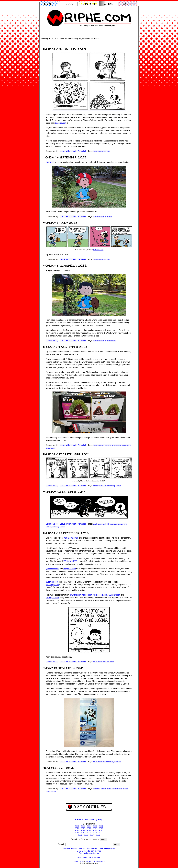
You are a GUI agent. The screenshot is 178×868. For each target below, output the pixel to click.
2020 (83, 828)
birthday (96, 486)
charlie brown (98, 151)
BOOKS (102, 862)
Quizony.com (114, 595)
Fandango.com (52, 585)
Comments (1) (52, 341)
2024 (89, 826)
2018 (95, 828)
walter (114, 341)
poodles (62, 527)
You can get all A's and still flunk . (98, 26)
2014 (89, 831)
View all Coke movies (88, 849)
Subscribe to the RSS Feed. (89, 858)
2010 (83, 833)
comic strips (106, 151)
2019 (89, 828)
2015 (83, 831)
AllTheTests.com (100, 595)
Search (103, 840)
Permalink (82, 151)
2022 (101, 826)
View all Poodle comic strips (89, 851)
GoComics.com (98, 250)
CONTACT (89, 862)
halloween (113, 524)
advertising (97, 789)
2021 (77, 828)
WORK (96, 862)
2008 (95, 833)
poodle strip (55, 527)
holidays (123, 445)
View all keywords (107, 849)
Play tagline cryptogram (89, 853)
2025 (83, 826)
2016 (77, 831)
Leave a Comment (68, 151)
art (94, 217)
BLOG (82, 862)
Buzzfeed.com (52, 582)
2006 (80, 835)
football (109, 217)
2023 (95, 826)
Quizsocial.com (52, 569)
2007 (101, 833)
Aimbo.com (87, 595)
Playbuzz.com (70, 569)
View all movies (70, 849)
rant (50, 448)
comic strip (106, 260)
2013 (95, 831)
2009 (89, 833)
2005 (86, 835)
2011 (77, 833)
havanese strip (122, 524)
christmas (106, 445)
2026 (77, 826)
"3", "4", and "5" (70, 561)
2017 (101, 828)
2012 (101, 831)
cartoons (104, 789)
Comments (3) (52, 524)
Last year (50, 162)
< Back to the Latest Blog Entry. (89, 820)
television (118, 762)
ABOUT (76, 862)
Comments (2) (52, 486)
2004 (92, 835)
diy (106, 217)
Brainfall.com (75, 595)
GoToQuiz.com (52, 598)
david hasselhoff (115, 445)
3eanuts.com (61, 123)
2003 (98, 835)
